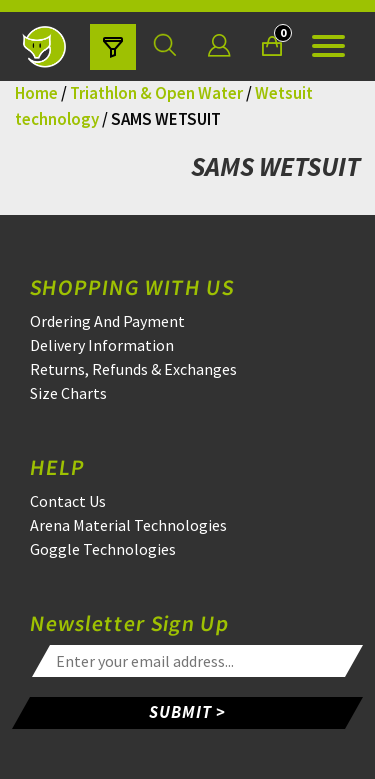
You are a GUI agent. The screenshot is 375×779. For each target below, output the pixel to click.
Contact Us (68, 501)
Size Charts (68, 393)
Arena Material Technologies (128, 525)
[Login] (219, 46)
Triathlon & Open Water (156, 93)
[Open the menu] (328, 46)
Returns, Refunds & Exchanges (133, 369)
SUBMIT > (187, 712)
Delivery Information (102, 345)
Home (36, 93)
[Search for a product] (165, 46)
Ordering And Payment (107, 321)
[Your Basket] (272, 46)
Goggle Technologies (103, 549)
